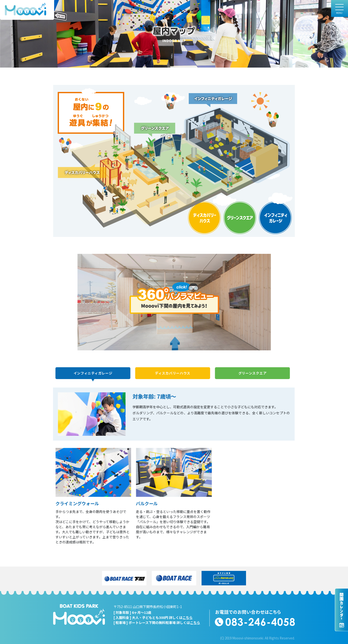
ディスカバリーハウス (172, 373)
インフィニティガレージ (92, 373)
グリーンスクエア (251, 373)
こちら (188, 617)
